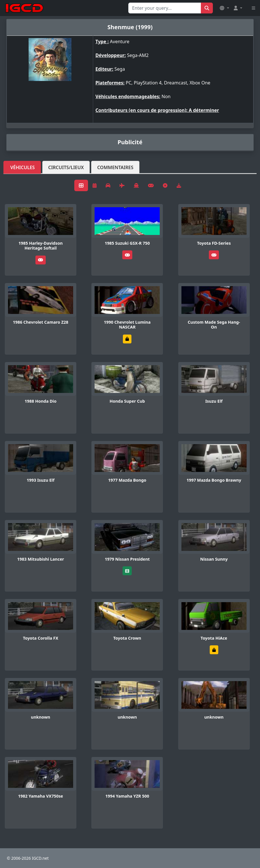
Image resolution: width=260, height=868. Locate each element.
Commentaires (115, 167)
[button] (224, 8)
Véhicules (23, 167)
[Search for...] (165, 8)
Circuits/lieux (66, 167)
